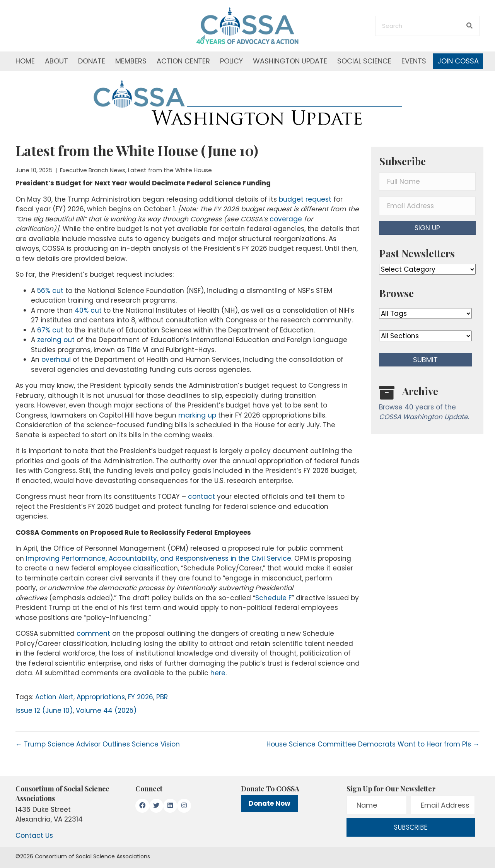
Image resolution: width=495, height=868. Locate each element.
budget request (305, 199)
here (218, 673)
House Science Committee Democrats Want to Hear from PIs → (373, 744)
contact (201, 496)
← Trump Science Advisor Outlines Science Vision (98, 744)
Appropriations (101, 697)
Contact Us (34, 835)
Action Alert (54, 697)
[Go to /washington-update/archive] (427, 405)
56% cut (50, 291)
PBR (162, 697)
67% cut (50, 330)
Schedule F (273, 598)
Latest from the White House (170, 170)
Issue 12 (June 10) (44, 710)
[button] (427, 228)
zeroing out (56, 340)
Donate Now (270, 803)
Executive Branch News (93, 170)
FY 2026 (141, 697)
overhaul (56, 360)
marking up (197, 415)
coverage (286, 219)
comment (93, 633)
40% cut (88, 310)
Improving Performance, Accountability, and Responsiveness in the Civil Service (159, 558)
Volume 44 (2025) (106, 710)
